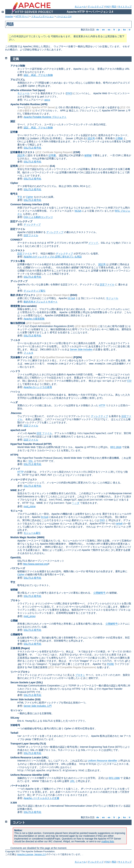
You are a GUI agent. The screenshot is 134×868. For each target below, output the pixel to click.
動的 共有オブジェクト (23, 295)
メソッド (93, 243)
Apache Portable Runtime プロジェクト (45, 117)
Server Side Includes (81, 349)
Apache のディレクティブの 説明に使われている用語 (53, 257)
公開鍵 (119, 138)
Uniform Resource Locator (26, 757)
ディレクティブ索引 (35, 291)
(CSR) (77, 152)
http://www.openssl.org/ (35, 564)
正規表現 (15, 648)
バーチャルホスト (20, 786)
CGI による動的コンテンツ (38, 217)
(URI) (46, 775)
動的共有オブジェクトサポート (41, 302)
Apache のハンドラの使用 (38, 387)
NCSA (78, 211)
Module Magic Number (23, 537)
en (103, 30)
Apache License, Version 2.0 (32, 854)
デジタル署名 (18, 261)
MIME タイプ (18, 490)
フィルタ (15, 340)
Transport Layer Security (25, 744)
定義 (16, 59)
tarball (119, 524)
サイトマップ (125, 7)
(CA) (52, 166)
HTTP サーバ (22, 16)
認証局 (91, 138)
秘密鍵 (88, 155)
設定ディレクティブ (21, 221)
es (109, 30)
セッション (16, 710)
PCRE (110, 664)
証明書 (14, 132)
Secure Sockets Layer (23, 682)
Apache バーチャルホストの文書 (41, 798)
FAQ (108, 7)
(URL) (45, 757)
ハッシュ (15, 392)
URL (72, 781)
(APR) (44, 104)
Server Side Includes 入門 (38, 706)
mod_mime (30, 506)
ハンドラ (15, 371)
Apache (9, 16)
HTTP (102, 405)
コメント (19, 822)
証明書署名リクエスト (23, 152)
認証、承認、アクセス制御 (38, 75)
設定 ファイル (44, 433)
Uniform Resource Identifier (102, 761)
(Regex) (25, 648)
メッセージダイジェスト (24, 479)
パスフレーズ (18, 568)
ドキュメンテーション (43, 16)
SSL (31, 461)
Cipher (14, 183)
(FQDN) (78, 357)
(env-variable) (29, 306)
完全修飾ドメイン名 (21, 357)
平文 (20, 197)
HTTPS (14, 455)
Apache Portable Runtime (25, 104)
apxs (47, 100)
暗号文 (14, 194)
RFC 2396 (114, 778)
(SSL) (39, 682)
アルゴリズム (18, 80)
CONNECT (16, 240)
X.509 (14, 803)
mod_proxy (30, 616)
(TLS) (43, 744)
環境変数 (15, 306)
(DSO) (74, 295)
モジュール (80, 7)
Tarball (14, 733)
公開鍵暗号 (99, 593)
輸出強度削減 (18, 323)
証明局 (14, 166)
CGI (129, 381)
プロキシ (15, 600)
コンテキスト (18, 250)
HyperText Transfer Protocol (27, 444)
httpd (71, 298)
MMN (41, 537)
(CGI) (46, 204)
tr (130, 30)
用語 (114, 7)
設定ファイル (18, 229)
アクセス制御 (18, 66)
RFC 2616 (116, 447)
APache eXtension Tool (24, 90)
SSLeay (15, 718)
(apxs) (41, 90)
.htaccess (16, 413)
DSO (69, 93)
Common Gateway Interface (26, 204)
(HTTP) (48, 444)
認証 (13, 121)
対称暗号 (15, 725)
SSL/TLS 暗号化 (32, 148)
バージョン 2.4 (64, 16)
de (98, 30)
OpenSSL (16, 557)
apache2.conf (18, 430)
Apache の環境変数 (34, 319)
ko (124, 30)
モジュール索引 (32, 533)
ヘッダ (14, 402)
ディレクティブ (96, 7)
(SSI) (38, 699)
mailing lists (108, 841)
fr (114, 30)
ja (119, 30)
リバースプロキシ (20, 672)
